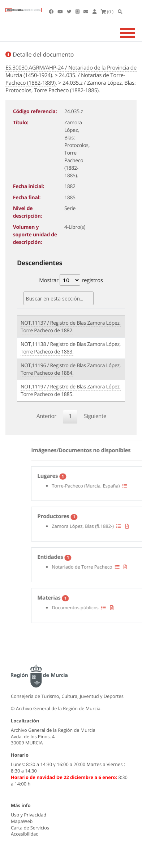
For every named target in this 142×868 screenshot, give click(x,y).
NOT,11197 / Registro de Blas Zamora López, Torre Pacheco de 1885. (71, 391)
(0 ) (107, 12)
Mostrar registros (71, 280)
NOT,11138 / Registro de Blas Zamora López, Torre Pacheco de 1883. (71, 348)
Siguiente (95, 416)
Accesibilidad (25, 834)
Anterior (46, 416)
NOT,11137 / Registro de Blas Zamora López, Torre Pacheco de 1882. (71, 327)
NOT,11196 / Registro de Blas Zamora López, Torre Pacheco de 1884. (71, 369)
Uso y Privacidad (29, 815)
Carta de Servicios (30, 828)
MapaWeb (22, 821)
